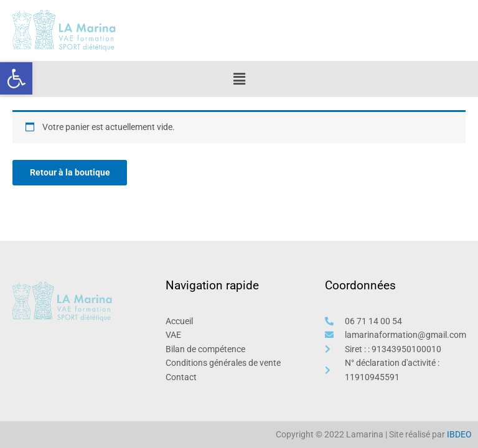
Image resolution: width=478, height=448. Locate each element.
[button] (16, 78)
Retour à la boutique (70, 172)
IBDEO (459, 434)
